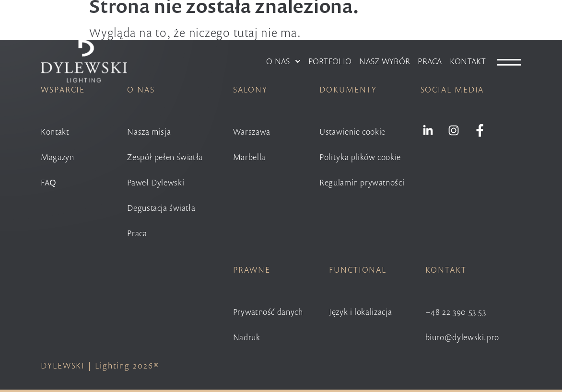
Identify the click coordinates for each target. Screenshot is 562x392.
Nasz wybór (385, 61)
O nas (283, 61)
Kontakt (468, 61)
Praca (430, 61)
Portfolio (330, 61)
